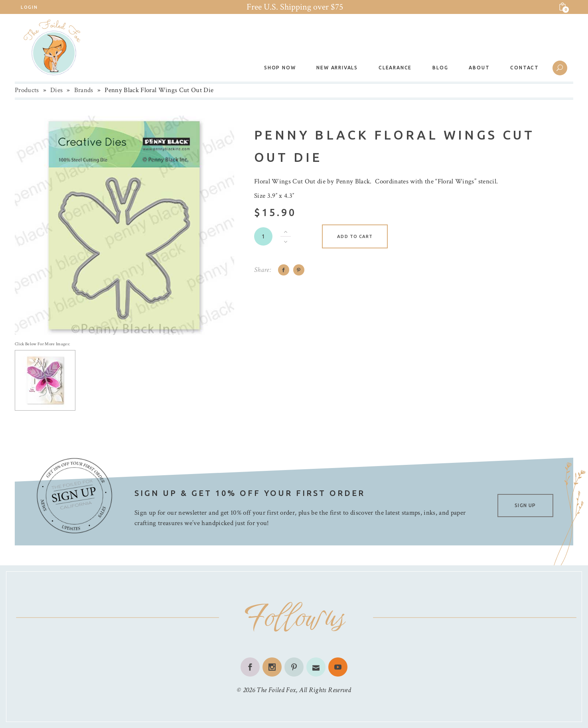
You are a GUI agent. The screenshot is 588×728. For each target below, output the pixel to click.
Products (27, 90)
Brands (84, 90)
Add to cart (355, 236)
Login (29, 7)
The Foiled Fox (276, 690)
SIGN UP (525, 505)
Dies (56, 90)
